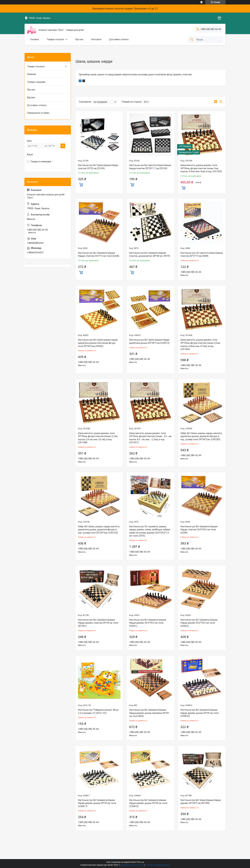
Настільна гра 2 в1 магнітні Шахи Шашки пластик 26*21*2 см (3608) (202, 254)
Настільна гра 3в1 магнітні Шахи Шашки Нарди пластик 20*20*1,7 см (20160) (150, 167)
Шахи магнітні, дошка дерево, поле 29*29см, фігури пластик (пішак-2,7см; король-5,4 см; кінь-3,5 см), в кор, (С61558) (98, 438)
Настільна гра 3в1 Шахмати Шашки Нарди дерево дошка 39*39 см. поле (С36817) (97, 803)
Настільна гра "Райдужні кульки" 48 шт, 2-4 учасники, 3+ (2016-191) (99, 711)
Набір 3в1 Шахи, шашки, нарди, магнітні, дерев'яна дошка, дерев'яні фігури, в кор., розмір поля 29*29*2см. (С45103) (99, 530)
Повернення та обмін (38, 113)
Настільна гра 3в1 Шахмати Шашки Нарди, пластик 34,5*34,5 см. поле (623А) (199, 530)
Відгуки (31, 97)
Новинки (32, 74)
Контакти (96, 39)
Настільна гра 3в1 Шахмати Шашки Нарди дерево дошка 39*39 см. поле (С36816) (148, 803)
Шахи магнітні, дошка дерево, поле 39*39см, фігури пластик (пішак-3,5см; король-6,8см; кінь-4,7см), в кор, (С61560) (200, 344)
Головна (34, 39)
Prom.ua (140, 862)
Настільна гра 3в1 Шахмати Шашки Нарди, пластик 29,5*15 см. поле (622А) (99, 254)
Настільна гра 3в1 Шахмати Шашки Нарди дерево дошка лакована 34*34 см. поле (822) (149, 713)
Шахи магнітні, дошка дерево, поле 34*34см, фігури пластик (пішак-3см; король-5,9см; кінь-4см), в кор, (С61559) (201, 168)
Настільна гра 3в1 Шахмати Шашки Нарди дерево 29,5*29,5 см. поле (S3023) (199, 623)
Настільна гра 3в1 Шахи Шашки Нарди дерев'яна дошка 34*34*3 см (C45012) (149, 341)
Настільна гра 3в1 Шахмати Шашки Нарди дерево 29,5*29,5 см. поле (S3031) (148, 623)
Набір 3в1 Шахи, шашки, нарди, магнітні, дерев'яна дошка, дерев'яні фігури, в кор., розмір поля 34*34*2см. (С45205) (201, 436)
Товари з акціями (36, 82)
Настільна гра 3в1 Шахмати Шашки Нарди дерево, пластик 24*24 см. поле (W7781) (98, 623)
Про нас (79, 39)
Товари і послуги (55, 39)
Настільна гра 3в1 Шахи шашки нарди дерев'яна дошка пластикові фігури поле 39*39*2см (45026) (98, 343)
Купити (81, 184)
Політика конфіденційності (157, 865)
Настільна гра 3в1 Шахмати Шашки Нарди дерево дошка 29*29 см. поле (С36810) (200, 713)
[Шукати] (192, 40)
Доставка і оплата (119, 39)
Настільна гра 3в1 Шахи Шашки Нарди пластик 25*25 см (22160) (98, 167)
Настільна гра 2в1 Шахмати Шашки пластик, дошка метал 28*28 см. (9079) (150, 254)
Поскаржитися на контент (132, 865)
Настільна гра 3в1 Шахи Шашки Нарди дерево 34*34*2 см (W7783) (201, 802)
